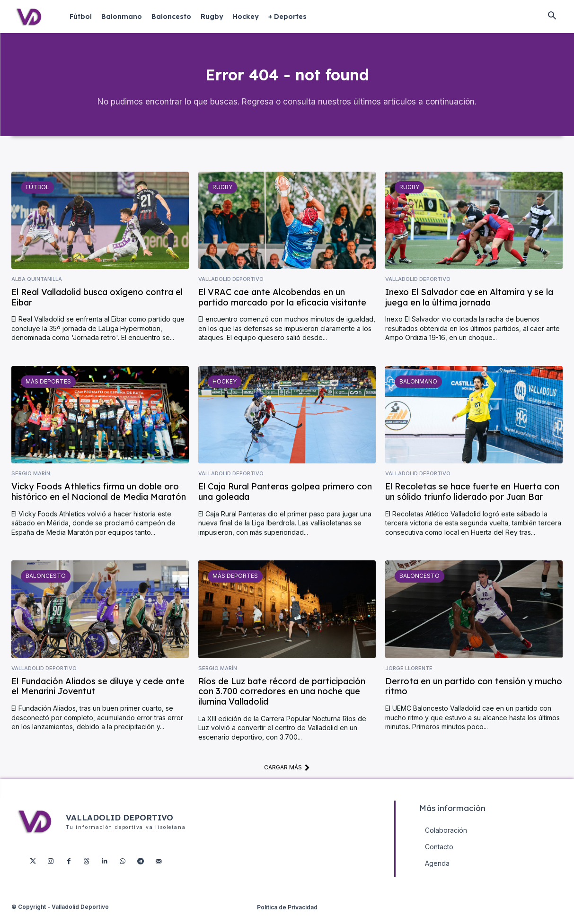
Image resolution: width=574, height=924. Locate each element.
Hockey (223, 390)
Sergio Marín (31, 483)
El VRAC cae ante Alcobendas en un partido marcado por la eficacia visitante (282, 306)
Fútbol (36, 196)
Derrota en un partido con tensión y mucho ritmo (474, 695)
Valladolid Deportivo (231, 288)
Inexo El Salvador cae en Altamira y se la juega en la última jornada (469, 306)
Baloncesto (44, 585)
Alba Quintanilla (37, 288)
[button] (552, 17)
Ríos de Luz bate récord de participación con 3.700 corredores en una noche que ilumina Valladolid (282, 700)
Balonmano (417, 390)
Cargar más (287, 776)
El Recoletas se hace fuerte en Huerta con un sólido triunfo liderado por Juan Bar (472, 501)
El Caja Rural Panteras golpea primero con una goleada (285, 501)
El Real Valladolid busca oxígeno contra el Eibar (97, 306)
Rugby (222, 196)
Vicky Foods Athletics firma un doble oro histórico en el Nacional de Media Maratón (99, 501)
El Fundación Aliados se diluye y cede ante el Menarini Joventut (98, 695)
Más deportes (47, 390)
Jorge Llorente (409, 677)
